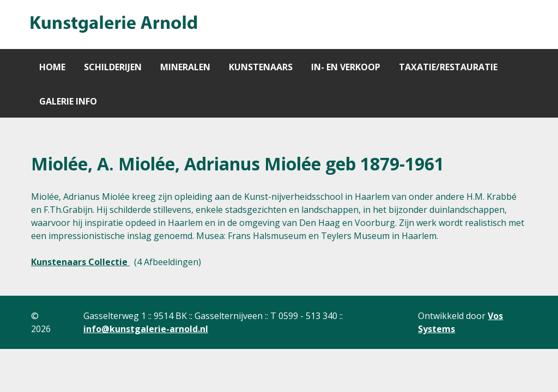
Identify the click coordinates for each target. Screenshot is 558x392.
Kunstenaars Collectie (80, 262)
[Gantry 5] (113, 24)
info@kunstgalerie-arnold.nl (146, 329)
